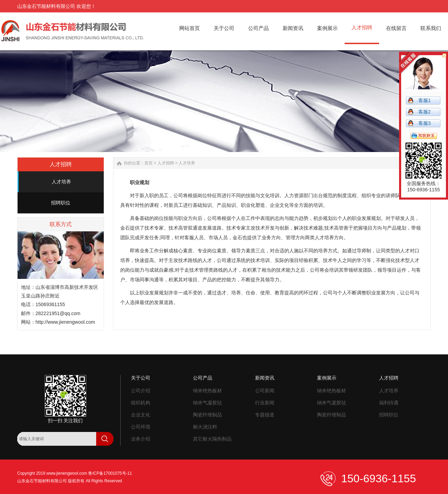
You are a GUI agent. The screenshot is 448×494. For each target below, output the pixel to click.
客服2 (425, 112)
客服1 (425, 100)
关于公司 (141, 378)
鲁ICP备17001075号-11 (110, 473)
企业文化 (141, 415)
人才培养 (61, 182)
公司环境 (141, 427)
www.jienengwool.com (67, 473)
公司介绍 (141, 391)
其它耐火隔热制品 (212, 439)
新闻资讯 (265, 378)
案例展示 (327, 378)
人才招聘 (166, 163)
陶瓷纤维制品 (207, 415)
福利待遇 (389, 403)
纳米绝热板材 (207, 391)
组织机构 (141, 403)
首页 (149, 163)
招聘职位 (61, 203)
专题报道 (265, 415)
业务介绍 (141, 439)
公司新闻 (265, 391)
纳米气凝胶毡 (207, 403)
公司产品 (203, 378)
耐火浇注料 (205, 427)
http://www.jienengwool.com (65, 322)
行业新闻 (265, 403)
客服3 (425, 123)
